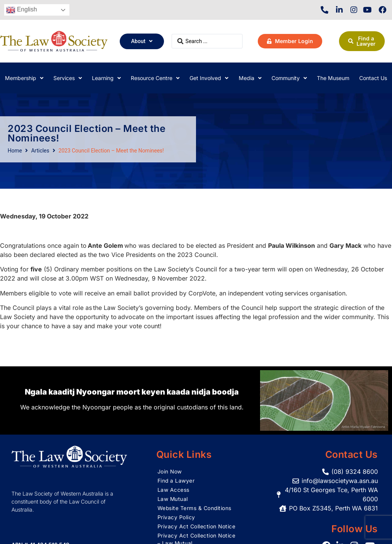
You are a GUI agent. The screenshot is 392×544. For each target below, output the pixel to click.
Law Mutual (173, 499)
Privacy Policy (176, 517)
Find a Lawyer (176, 481)
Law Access (174, 490)
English (22, 10)
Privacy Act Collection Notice (197, 526)
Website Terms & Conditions (195, 508)
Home (15, 151)
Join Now (170, 471)
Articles (40, 151)
